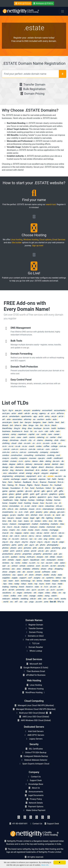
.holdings (40, 500)
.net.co (61, 533)
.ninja (4, 539)
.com (47, 449)
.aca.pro (27, 410)
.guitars (32, 497)
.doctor (5, 470)
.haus (56, 497)
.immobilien (14, 506)
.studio (46, 575)
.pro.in (53, 551)
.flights (30, 485)
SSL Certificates (34, 749)
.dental (47, 464)
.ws (11, 602)
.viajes (40, 593)
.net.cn (54, 533)
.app (35, 416)
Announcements (34, 792)
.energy (29, 473)
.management (24, 524)
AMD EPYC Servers (34, 735)
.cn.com (27, 443)
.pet (26, 545)
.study (53, 575)
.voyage (32, 596)
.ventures (28, 593)
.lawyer (18, 518)
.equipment (31, 476)
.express (42, 479)
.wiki (39, 599)
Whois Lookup (34, 651)
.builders (61, 428)
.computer (54, 452)
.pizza (41, 548)
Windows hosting (31, 240)
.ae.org (34, 413)
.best (57, 422)
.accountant (47, 410)
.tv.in (46, 587)
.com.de (32, 449)
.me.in (9, 527)
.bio (37, 425)
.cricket (5, 461)
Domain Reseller (34, 647)
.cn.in (38, 443)
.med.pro (33, 527)
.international (48, 509)
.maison (13, 524)
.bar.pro (28, 422)
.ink (16, 509)
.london (38, 521)
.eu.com (58, 476)
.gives (4, 494)
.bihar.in (18, 425)
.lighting (49, 518)
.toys (54, 584)
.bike (25, 425)
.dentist (55, 464)
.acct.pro (6, 413)
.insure (31, 509)
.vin (59, 593)
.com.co (23, 449)
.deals (5, 464)
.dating (48, 461)
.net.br (46, 533)
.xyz (26, 602)
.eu (65, 476)
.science (30, 566)
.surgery (37, 578)
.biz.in (47, 425)
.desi (62, 464)
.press (26, 551)
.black (54, 425)
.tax (64, 578)
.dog (11, 470)
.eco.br (63, 470)
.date (41, 461)
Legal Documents (34, 795)
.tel (33, 581)
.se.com (45, 566)
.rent (4, 560)
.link (9, 521)
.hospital (13, 503)
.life (43, 518)
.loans (26, 521)
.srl (26, 575)
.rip (12, 563)
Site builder (17, 243)
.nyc (31, 539)
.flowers (45, 485)
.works (63, 599)
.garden (20, 491)
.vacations (6, 593)
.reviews (5, 563)
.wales (40, 596)
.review (60, 560)
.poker (6, 551)
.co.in (4, 446)
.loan (20, 521)
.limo (4, 521)
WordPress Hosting (34, 692)
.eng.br (36, 473)
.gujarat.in (42, 497)
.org (11, 542)
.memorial (51, 527)
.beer (44, 422)
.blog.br (17, 428)
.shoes (43, 569)
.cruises (13, 461)
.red (46, 557)
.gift (55, 491)
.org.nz (32, 542)
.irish (26, 512)
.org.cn (5, 542)
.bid (11, 425)
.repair (18, 560)
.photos (5, 548)
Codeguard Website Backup (34, 756)
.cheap (5, 440)
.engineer (54, 473)
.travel (21, 587)
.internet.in (60, 509)
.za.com (39, 602)
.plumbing (56, 548)
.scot (38, 566)
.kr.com (48, 515)
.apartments (26, 416)
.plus (64, 548)
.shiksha (35, 569)
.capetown (22, 434)
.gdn (43, 491)
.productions (7, 554)
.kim (27, 515)
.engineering (7, 476)
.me (4, 527)
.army (47, 416)
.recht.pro (31, 557)
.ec (57, 470)
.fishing (10, 485)
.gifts (61, 491)
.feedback (27, 482)
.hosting (27, 503)
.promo (17, 554)
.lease (25, 518)
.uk (59, 587)
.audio (48, 419)
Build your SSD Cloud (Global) (34, 713)
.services (6, 569)
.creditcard (58, 458)
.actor (14, 413)
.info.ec (59, 506)
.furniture (40, 488)
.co (59, 443)
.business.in (17, 431)
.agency (42, 413)
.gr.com (44, 494)
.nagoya (18, 533)
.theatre (55, 581)
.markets (54, 524)
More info (45, 865)
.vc (14, 593)
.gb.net (37, 491)
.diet (28, 467)
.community (33, 452)
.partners (6, 545)
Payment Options (34, 807)
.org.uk (54, 542)
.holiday (49, 500)
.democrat (38, 464)
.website (15, 599)
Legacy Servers (34, 739)
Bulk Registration (32, 89)
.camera (5, 434)
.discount (59, 467)
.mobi (24, 530)
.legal (32, 518)
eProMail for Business (34, 675)
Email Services (59, 240)
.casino (32, 437)
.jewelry (39, 512)
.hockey (31, 500)
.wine (50, 599)
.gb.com (28, 491)
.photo (42, 545)
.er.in (39, 476)
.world (6, 602)
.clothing (6, 443)
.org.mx (25, 542)
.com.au (63, 446)
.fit (16, 485)
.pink (34, 548)
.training (14, 587)
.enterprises (19, 476)
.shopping (58, 569)
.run (42, 563)
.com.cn (15, 449)
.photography (52, 545)
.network (46, 536)
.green (5, 497)
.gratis (61, 494)
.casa (19, 437)
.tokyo (23, 584)
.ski (23, 572)
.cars (13, 437)
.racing (22, 557)
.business (6, 431)
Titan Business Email (34, 671)
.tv (41, 587)
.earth (52, 470)
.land (58, 515)
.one (40, 539)
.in (22, 506)
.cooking (50, 455)
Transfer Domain (32, 85)
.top (36, 584)
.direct (41, 467)
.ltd (55, 521)
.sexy (18, 569)
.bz (31, 431)
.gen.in (49, 491)
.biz (41, 425)
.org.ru (40, 542)
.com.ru (14, 452)
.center (53, 437)
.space (20, 575)
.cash (25, 437)
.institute (23, 509)
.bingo (31, 425)
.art (3, 419)
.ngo (60, 536)
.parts (14, 545)
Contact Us (34, 777)
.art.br (61, 416)
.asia (8, 419)
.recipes (40, 557)
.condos (5, 455)
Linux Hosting (34, 685)
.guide (25, 497)
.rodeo (24, 563)
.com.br (6, 449)
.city (30, 440)
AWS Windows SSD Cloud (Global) (34, 720)
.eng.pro (45, 473)
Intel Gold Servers (34, 731)
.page (61, 542)
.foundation (15, 488)
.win (45, 599)
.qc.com (5, 557)
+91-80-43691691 (20, 824)
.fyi (53, 488)
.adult (20, 413)
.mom (37, 530)
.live (14, 521)
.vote (19, 596)
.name (26, 533)
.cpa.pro (41, 458)
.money (44, 530)
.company (44, 452)
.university (20, 590)
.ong (45, 539)
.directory (49, 467)
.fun (27, 488)
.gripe (11, 497)
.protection (47, 554)
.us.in (52, 590)
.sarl (4, 566)
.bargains (37, 422)
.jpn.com (61, 512)
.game (5, 491)
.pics (20, 548)
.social (37, 572)
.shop (50, 569)
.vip (64, 593)
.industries (49, 506)
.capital (31, 434)
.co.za (24, 446)
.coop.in (5, 458)
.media (42, 527)
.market (35, 524)
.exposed (33, 479)
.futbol (48, 488)
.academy (36, 410)
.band (16, 422)
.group (18, 497)
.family (61, 479)
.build (53, 428)
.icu (55, 503)
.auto (54, 419)
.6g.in (11, 410)
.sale (56, 563)
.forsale (5, 488)
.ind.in (41, 506)
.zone (46, 602)
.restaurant (51, 560)
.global (18, 494)
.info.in (10, 509)
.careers (5, 437)
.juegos (5, 515)
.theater (47, 581)
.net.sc (38, 536)
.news (54, 536)
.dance (35, 461)
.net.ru (31, 536)
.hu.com (49, 503)
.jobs (46, 512)
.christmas (14, 440)
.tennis (39, 581)
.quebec (14, 557)
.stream (38, 575)
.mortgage (54, 530)
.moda (30, 530)
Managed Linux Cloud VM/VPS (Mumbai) (34, 705)
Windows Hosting (34, 689)
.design (5, 467)
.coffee (46, 446)
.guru (50, 497)
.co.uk (17, 446)
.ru (38, 563)
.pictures (27, 548)
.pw (60, 554)
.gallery (60, 488)
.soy (14, 575)
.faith (54, 479)
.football (58, 485)
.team (11, 581)
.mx (12, 533)
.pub (55, 554)
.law (4, 518)
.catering (40, 437)
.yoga (31, 602)
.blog (24, 428)
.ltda (60, 521)
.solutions (6, 575)
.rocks (17, 563)
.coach (31, 446)
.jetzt (32, 512)
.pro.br (33, 551)
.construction (16, 455)
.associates (17, 419)
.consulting (28, 455)
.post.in (19, 551)
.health (63, 497)
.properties (27, 554)
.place (47, 548)
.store (31, 575)
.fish (4, 485)
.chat (59, 437)
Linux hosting (17, 240)
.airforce (60, 413)
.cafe (52, 431)
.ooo (58, 539)
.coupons (23, 458)
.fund (32, 488)
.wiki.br (33, 599)
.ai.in (53, 413)
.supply (14, 578)
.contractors (40, 455)
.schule (22, 566)
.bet (62, 422)
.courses (32, 458)
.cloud (14, 443)
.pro (47, 551)
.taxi (5, 581)
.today (17, 584)
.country (14, 458)
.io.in (20, 512)
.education (13, 473)
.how (42, 503)
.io (16, 512)
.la (53, 515)
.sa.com (49, 563)
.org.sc (47, 542)
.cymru (27, 461)
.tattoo (58, 578)
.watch (54, 596)
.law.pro (10, 518)
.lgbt (38, 518)
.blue (30, 428)
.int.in (38, 509)
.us (47, 590)
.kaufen (20, 515)
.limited (57, 518)
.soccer (30, 572)
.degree (12, 464)
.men (59, 527)
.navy (32, 533)
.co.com (46, 443)
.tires (10, 584)
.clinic (62, 440)
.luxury (5, 524)
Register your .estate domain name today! (34, 38)
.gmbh (25, 494)
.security (61, 566)
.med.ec (24, 527)
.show (4, 572)
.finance (43, 482)
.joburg (52, 512)
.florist (37, 485)
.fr (22, 488)
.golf (37, 494)
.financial (52, 482)
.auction (40, 419)
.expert (24, 479)
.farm (10, 482)
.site (19, 572)
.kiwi (41, 515)
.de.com (56, 461)
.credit (49, 458)
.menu (5, 530)
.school (14, 566)
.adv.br (27, 413)
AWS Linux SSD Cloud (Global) (34, 717)
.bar (21, 422)
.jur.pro (13, 515)
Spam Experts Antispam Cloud (34, 764)
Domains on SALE (34, 636)
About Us (34, 788)
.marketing (44, 524)
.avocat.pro (7, 422)
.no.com (15, 539)
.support (23, 578)
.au (34, 419)
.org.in (17, 542)
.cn (33, 443)
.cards (43, 434)
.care (50, 434)
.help (16, 500)
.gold (32, 494)
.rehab (52, 557)
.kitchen (34, 515)
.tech (17, 581)
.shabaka (26, 569)
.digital (34, 467)
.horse (5, 503)
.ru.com (32, 563)
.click (56, 440)
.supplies (6, 578)
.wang (47, 596)
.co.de (54, 443)
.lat (63, 515)
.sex (13, 569)
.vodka (13, 596)
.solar (54, 572)
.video (47, 593)
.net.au (39, 533)
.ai (48, 413)
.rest (43, 560)
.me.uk (16, 527)
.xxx (21, 602)
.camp (13, 434)
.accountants (59, 410)
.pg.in (31, 545)
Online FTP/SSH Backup (34, 752)
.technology (25, 581)
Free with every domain (34, 640)
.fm (51, 485)
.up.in (34, 590)
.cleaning (48, 440)
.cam (57, 431)
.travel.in (29, 587)
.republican (34, 560)
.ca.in (40, 431)
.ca (35, 431)
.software (46, 572)
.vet (35, 593)
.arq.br (54, 416)
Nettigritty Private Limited (50, 852)
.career (56, 434)
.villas (54, 593)
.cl (34, 440)
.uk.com (53, 587)
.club (20, 443)
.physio (13, 548)
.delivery (28, 464)
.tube (36, 587)
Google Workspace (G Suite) (34, 668)
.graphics (53, 494)
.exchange (15, 479)
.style (60, 575)
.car (38, 434)
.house (35, 503)
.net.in (17, 536)
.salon (62, 563)
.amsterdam (14, 416)
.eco (5, 473)
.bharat (5, 425)
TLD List (34, 643)
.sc (8, 566)
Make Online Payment (34, 810)
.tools (30, 584)
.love (50, 521)
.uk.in (4, 590)
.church (23, 440)
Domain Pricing (32, 94)
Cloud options (45, 240)
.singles (12, 572)
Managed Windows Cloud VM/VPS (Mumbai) (34, 709)
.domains (19, 470)
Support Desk (34, 780)
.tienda (63, 581)
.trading (5, 587)
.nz (35, 539)
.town (48, 584)
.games (12, 491)
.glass (11, 494)
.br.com (46, 428)
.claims (40, 440)
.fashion (17, 482)
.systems (50, 578)
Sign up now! (38, 246)
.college (54, 446)
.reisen (59, 557)
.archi (41, 416)
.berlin (51, 422)
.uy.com (60, 590)
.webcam (6, 599)
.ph (37, 545)
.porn (12, 551)
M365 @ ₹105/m (23, 3)
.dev (12, 467)
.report (25, 560)
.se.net (53, 566)
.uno (28, 590)
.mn (18, 530)
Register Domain (34, 625)
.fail (48, 479)
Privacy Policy (34, 799)
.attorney (27, 419)
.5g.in (4, 410)
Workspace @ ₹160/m (43, 3)
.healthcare (8, 500)
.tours (41, 584)
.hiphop (23, 500)
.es (44, 476)
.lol (31, 521)
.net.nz (24, 536)
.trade (60, 584)
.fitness (22, 485)
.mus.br (5, 533)
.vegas (19, 593)
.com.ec (40, 449)
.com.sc (23, 452)
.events (6, 479)
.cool (58, 455)
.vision (6, 596)
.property (37, 554)
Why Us (61, 602)
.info (4, 509)
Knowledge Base (34, 784)
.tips (5, 584)
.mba (62, 524)
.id (60, 503)
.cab (46, 431)
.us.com (41, 590)
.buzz (26, 431)
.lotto (45, 521)
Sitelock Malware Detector (34, 760)
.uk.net (11, 590)
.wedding (24, 599)
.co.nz (11, 446)
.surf (30, 578)
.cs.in (20, 461)
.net (11, 536)
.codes (39, 446)
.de (62, 461)
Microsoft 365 (34, 664)
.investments (7, 512)
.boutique (37, 428)
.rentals (11, 560)
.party (20, 545)
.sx (43, 578)
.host (20, 503)
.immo (5, 506)
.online (51, 539)
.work (56, 599)
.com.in (54, 449)
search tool (51, 204)
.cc (47, 437)
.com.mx (6, 452)
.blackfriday (7, 428)
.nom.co (24, 539)
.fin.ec (35, 482)
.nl (9, 539)
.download (29, 470)
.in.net (27, 506)
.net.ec (5, 536)
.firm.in (60, 482)
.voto (25, 596)
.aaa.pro (18, 410)
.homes (57, 500)
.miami (12, 530)
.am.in (5, 416)
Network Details (34, 803)
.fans (4, 482)
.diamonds (19, 467)
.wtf (16, 602)
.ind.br (34, 506)
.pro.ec (41, 551)
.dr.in (37, 470)
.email (21, 473)
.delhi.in (20, 464)
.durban (44, 470)
